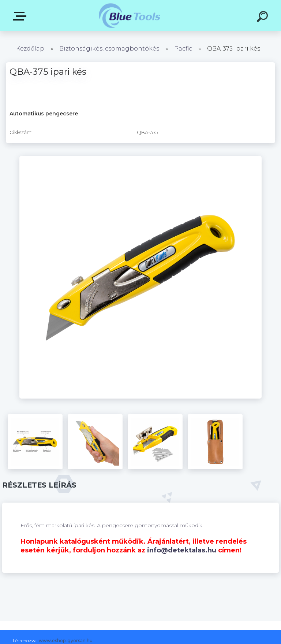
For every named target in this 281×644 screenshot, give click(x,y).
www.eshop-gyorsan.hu (66, 641)
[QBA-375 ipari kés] (140, 159)
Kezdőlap (30, 49)
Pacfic (183, 49)
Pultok (21, 16)
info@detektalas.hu (182, 550)
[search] (263, 18)
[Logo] (130, 16)
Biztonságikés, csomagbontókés (109, 49)
